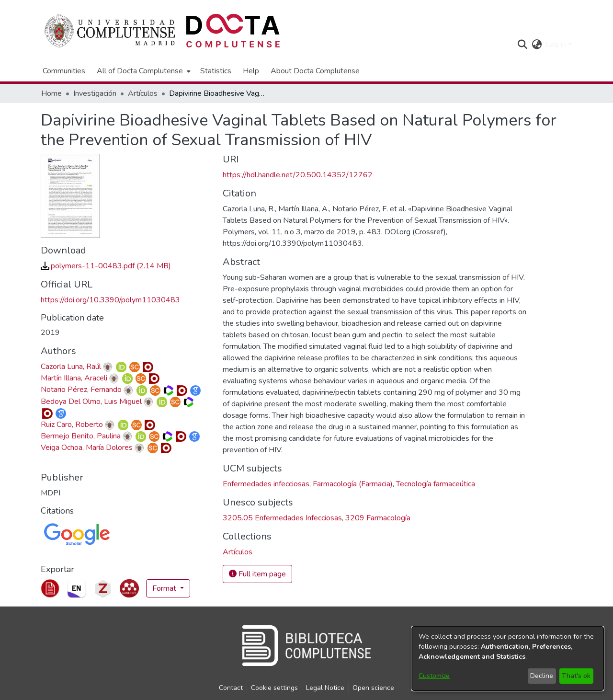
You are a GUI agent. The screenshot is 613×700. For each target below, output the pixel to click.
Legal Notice (325, 688)
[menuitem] (143, 71)
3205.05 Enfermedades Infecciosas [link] (282, 518)
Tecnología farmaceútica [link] (436, 484)
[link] (106, 266)
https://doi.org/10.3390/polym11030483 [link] (110, 300)
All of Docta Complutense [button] (140, 71)
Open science (373, 688)
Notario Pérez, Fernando (81, 390)
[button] (522, 45)
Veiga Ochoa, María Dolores (87, 448)
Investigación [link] (95, 93)
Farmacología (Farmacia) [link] (353, 484)
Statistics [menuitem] (216, 71)
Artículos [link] (143, 93)
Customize (434, 676)
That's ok (576, 676)
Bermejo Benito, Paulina (81, 436)
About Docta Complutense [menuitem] (315, 71)
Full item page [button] (257, 574)
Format (165, 588)
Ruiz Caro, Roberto (72, 425)
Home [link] (51, 93)
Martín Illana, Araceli (74, 378)
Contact (231, 688)
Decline (542, 676)
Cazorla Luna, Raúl (71, 367)
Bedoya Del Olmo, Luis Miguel (91, 402)
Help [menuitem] (251, 71)
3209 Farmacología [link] (378, 518)
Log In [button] (557, 45)
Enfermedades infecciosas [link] (266, 484)
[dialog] (508, 659)
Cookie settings (274, 688)
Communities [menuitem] (64, 71)
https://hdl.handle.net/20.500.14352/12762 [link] (298, 175)
